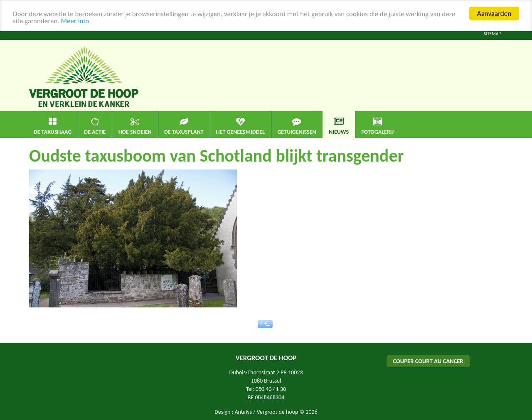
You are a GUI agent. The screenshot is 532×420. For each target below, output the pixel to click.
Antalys (243, 412)
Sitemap (492, 34)
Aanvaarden (494, 14)
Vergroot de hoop (278, 412)
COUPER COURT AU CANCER (428, 361)
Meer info (75, 21)
